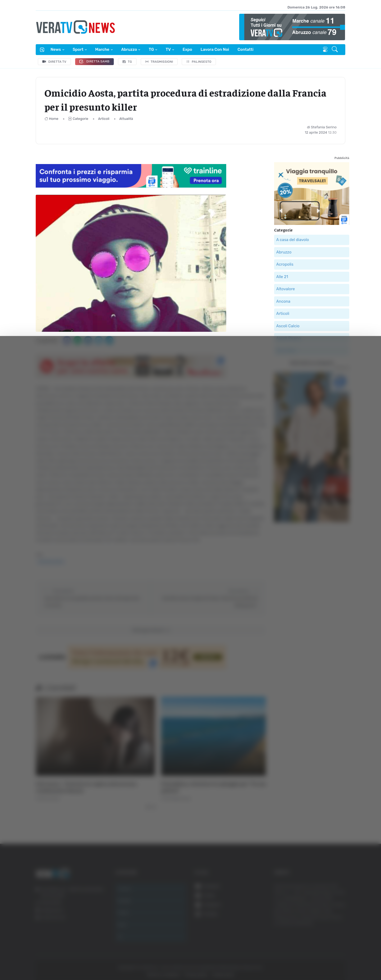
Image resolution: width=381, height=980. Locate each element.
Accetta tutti (327, 894)
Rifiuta (327, 928)
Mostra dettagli (289, 961)
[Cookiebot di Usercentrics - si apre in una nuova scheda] (45, 961)
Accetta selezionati (327, 911)
